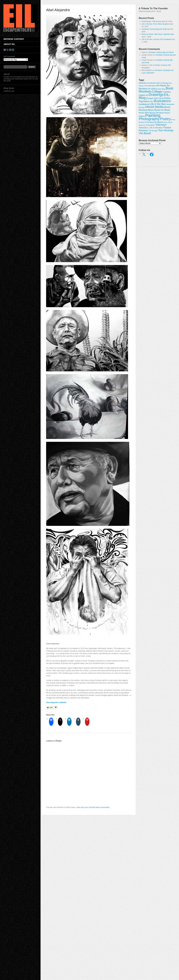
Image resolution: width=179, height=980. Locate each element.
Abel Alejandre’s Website (56, 703)
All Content (9, 56)
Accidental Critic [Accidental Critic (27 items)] (153, 83)
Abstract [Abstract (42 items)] (143, 83)
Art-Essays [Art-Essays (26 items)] (165, 83)
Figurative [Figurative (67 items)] (144, 101)
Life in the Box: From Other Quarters (155, 24)
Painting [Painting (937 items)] (153, 115)
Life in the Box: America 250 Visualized (156, 39)
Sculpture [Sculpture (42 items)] (159, 122)
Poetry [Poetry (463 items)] (165, 119)
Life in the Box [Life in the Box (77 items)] (158, 104)
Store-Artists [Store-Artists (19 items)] (168, 122)
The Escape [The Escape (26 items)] (153, 131)
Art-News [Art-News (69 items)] (161, 86)
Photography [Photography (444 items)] (149, 119)
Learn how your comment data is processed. (93, 807)
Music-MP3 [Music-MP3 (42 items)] (144, 113)
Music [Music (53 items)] (151, 110)
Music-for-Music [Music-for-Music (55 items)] (162, 110)
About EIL (9, 44)
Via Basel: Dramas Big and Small (154, 29)
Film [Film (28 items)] (151, 101)
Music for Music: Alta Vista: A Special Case (158, 34)
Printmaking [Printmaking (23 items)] (149, 122)
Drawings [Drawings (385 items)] (156, 95)
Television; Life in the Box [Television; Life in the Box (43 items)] (151, 128)
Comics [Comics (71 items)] (167, 92)
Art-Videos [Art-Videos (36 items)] (152, 89)
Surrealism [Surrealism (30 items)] (150, 125)
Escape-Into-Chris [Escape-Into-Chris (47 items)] (155, 98)
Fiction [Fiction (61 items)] (167, 98)
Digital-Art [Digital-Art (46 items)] (143, 95)
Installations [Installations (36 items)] (144, 104)
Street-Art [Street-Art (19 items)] (142, 125)
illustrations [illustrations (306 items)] (162, 101)
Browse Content (14, 39)
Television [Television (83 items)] (161, 125)
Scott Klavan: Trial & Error (151, 21)
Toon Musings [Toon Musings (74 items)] (166, 130)
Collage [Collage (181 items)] (157, 92)
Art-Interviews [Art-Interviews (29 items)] (150, 86)
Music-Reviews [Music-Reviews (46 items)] (157, 113)
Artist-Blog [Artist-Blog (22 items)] (161, 89)
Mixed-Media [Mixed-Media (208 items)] (154, 107)
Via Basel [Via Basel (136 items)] (145, 133)
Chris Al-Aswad (144, 11)
